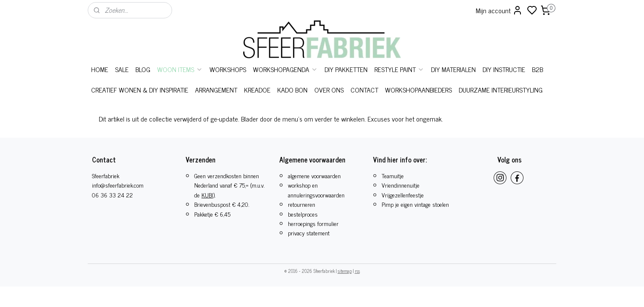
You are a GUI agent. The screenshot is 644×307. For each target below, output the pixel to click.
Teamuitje (393, 175)
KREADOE (257, 90)
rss (357, 271)
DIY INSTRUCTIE (504, 69)
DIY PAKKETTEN (346, 69)
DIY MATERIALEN (453, 69)
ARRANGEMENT (216, 90)
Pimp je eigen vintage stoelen (415, 204)
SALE (122, 69)
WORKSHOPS (228, 69)
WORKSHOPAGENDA (285, 69)
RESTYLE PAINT (399, 69)
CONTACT (364, 90)
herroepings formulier (313, 223)
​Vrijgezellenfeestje (403, 195)
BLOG (143, 69)
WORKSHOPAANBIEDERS (418, 90)
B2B (538, 69)
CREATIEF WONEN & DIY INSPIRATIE (140, 90)
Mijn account (499, 10)
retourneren (302, 204)
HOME (100, 69)
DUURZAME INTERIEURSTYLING (501, 90)
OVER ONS (329, 90)
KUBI (207, 195)
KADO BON (292, 90)
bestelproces (303, 214)
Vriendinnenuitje (401, 185)
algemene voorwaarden (314, 175)
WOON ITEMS (180, 69)
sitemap (345, 271)
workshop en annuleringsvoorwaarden (316, 190)
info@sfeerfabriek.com (118, 185)
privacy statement (309, 233)
